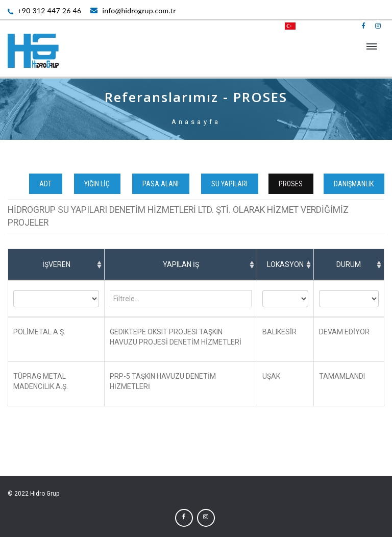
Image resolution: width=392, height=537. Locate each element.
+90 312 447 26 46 (44, 10)
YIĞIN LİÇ (99, 184)
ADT (47, 184)
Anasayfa (196, 122)
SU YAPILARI (231, 184)
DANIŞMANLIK (355, 184)
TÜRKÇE (304, 26)
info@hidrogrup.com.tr (133, 10)
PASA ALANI (162, 184)
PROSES (292, 184)
